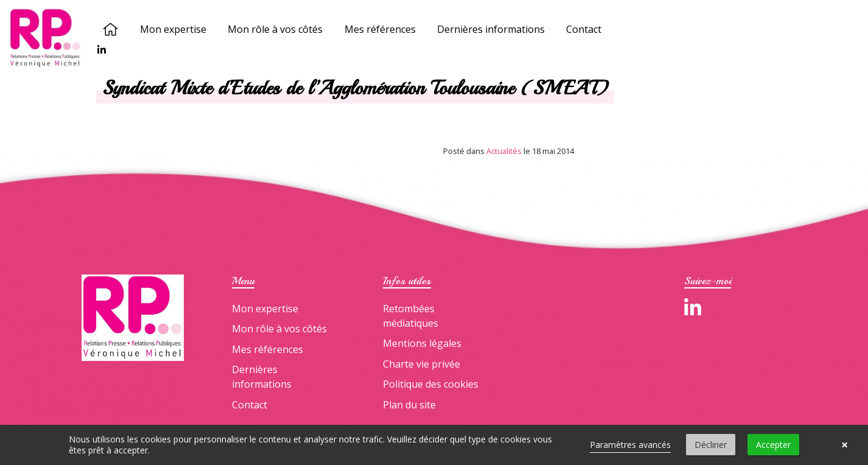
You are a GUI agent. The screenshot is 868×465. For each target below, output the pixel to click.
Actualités (504, 151)
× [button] (845, 445)
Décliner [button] (711, 445)
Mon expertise (174, 29)
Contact (584, 29)
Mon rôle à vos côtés (276, 29)
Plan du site (409, 405)
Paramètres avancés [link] (630, 445)
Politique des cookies (431, 384)
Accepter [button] (773, 445)
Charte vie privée (422, 364)
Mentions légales (422, 343)
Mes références (380, 29)
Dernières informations (491, 29)
